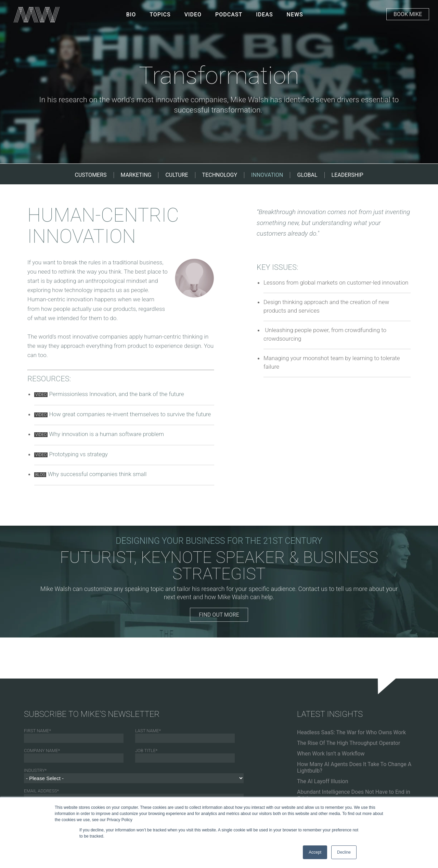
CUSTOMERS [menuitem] (91, 175)
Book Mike (408, 14)
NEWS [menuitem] (295, 15)
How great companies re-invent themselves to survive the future (130, 414)
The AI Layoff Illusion (323, 781)
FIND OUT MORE (219, 615)
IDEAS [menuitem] (264, 15)
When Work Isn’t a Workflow (331, 754)
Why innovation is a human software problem (106, 434)
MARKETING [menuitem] (136, 175)
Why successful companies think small (97, 474)
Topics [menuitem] (160, 15)
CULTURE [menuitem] (177, 175)
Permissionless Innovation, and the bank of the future (116, 394)
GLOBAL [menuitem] (307, 175)
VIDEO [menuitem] (193, 15)
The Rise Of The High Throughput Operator (349, 743)
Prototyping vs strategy (78, 454)
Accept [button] (315, 852)
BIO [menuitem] (131, 15)
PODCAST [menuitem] (229, 15)
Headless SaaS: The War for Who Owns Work (351, 732)
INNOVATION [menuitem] (267, 175)
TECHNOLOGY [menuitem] (220, 175)
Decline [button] (344, 852)
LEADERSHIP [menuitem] (347, 175)
